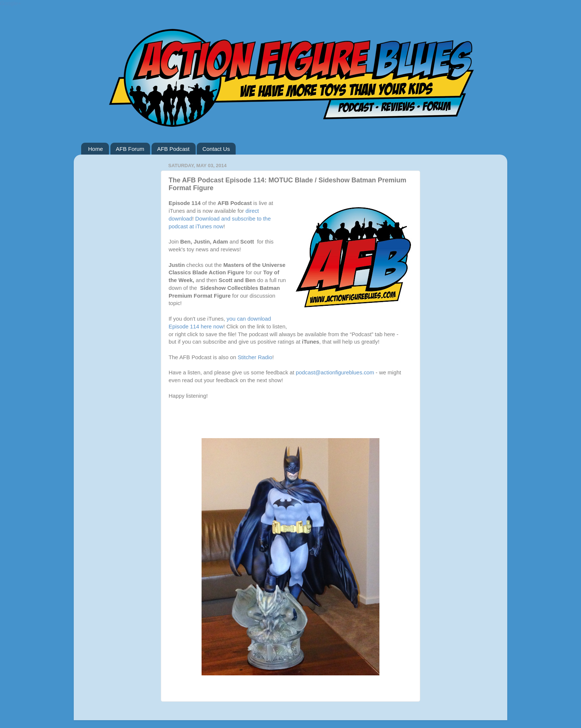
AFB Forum (130, 149)
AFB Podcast (173, 149)
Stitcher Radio (255, 357)
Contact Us (216, 149)
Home (96, 149)
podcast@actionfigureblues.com (335, 373)
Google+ (11, 3)
